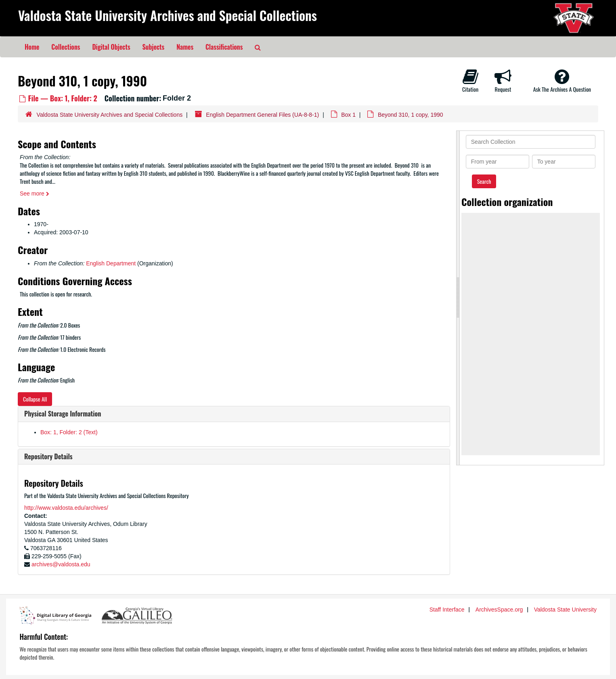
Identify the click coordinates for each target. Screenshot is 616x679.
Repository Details (48, 456)
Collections (66, 47)
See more (35, 193)
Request (503, 81)
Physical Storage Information (63, 414)
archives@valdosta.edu (61, 564)
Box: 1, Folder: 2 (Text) (69, 432)
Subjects (154, 47)
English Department (111, 263)
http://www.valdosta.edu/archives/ (66, 508)
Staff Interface (447, 610)
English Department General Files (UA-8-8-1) (262, 115)
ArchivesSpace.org (499, 610)
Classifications (224, 47)
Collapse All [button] (35, 399)
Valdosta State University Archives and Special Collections (168, 15)
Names (185, 47)
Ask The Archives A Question (562, 81)
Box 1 (348, 115)
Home (32, 47)
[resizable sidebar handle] (458, 298)
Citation (470, 81)
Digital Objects (111, 47)
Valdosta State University (565, 610)
